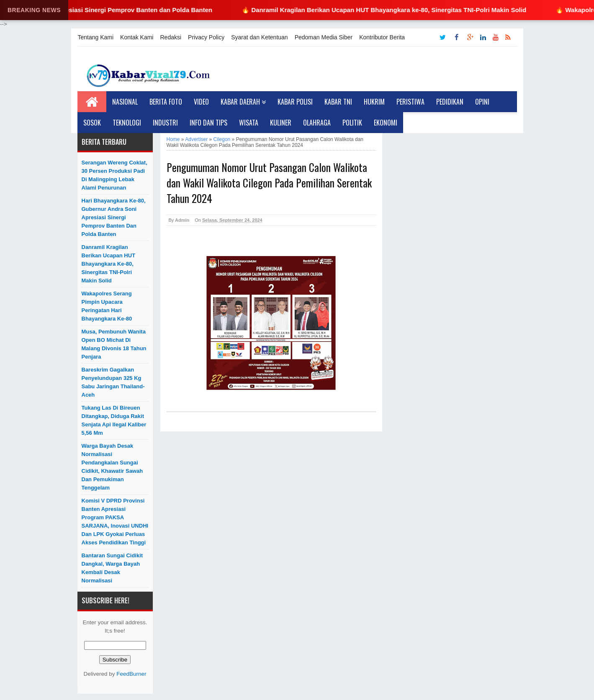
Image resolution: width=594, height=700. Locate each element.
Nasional (125, 102)
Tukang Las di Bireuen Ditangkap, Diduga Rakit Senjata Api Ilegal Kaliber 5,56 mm (114, 420)
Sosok (92, 123)
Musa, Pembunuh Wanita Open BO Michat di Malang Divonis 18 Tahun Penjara (114, 344)
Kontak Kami (137, 37)
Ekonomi (386, 123)
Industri (165, 123)
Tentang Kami (96, 37)
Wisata (249, 123)
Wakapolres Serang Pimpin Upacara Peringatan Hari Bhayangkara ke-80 (107, 306)
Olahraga (317, 123)
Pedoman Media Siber (324, 37)
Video (201, 102)
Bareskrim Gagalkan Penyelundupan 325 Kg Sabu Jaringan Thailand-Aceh (113, 382)
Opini (482, 102)
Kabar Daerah (243, 102)
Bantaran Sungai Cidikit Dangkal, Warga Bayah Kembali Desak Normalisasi (112, 568)
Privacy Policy (206, 37)
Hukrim (374, 102)
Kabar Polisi (295, 102)
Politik (352, 123)
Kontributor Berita (382, 37)
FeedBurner (131, 674)
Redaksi (171, 37)
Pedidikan (450, 102)
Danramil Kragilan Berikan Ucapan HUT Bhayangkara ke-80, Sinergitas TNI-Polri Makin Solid (109, 264)
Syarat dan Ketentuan (259, 37)
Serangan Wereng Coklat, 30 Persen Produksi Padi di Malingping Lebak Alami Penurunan (114, 175)
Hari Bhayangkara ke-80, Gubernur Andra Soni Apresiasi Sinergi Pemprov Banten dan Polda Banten (114, 217)
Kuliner (281, 123)
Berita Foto (166, 102)
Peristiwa (410, 102)
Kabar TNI (338, 102)
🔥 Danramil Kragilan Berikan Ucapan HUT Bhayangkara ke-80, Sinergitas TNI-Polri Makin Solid (392, 10)
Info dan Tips (208, 123)
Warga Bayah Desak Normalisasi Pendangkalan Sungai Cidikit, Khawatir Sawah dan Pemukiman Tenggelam (112, 467)
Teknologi (127, 123)
